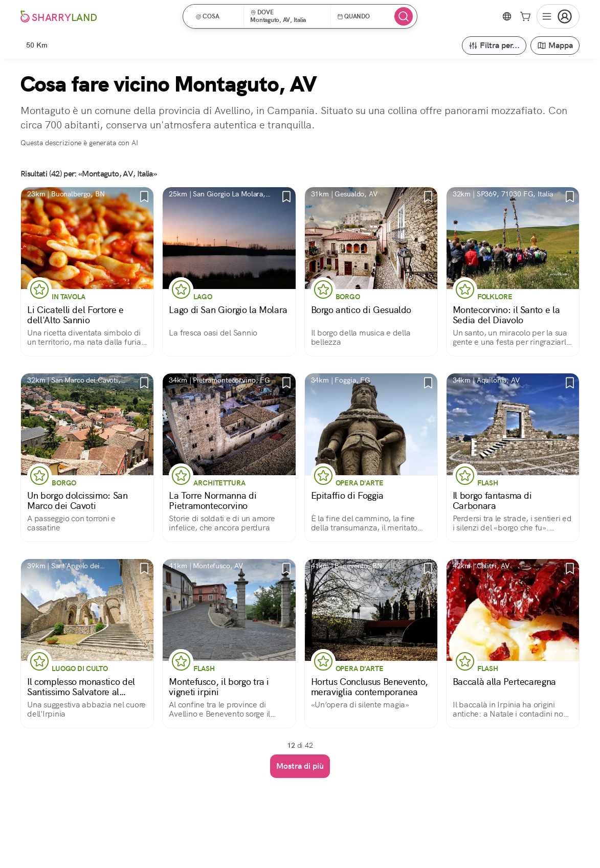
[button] (217, 16)
